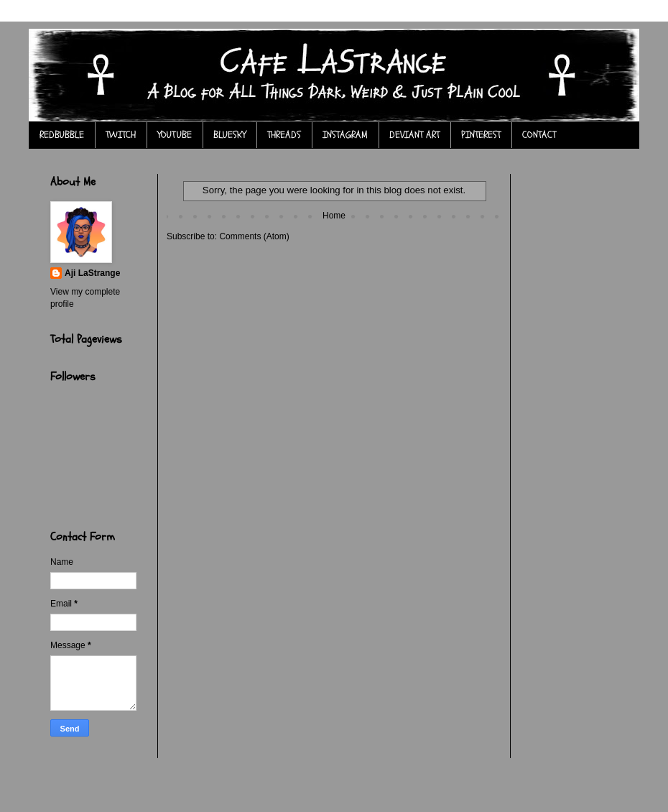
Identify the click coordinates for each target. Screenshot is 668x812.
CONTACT (539, 135)
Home (334, 216)
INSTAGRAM (345, 135)
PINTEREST (481, 135)
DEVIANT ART (414, 135)
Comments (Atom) (254, 236)
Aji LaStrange (92, 273)
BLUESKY (229, 135)
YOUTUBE (175, 135)
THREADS (284, 135)
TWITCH (121, 135)
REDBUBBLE (62, 135)
